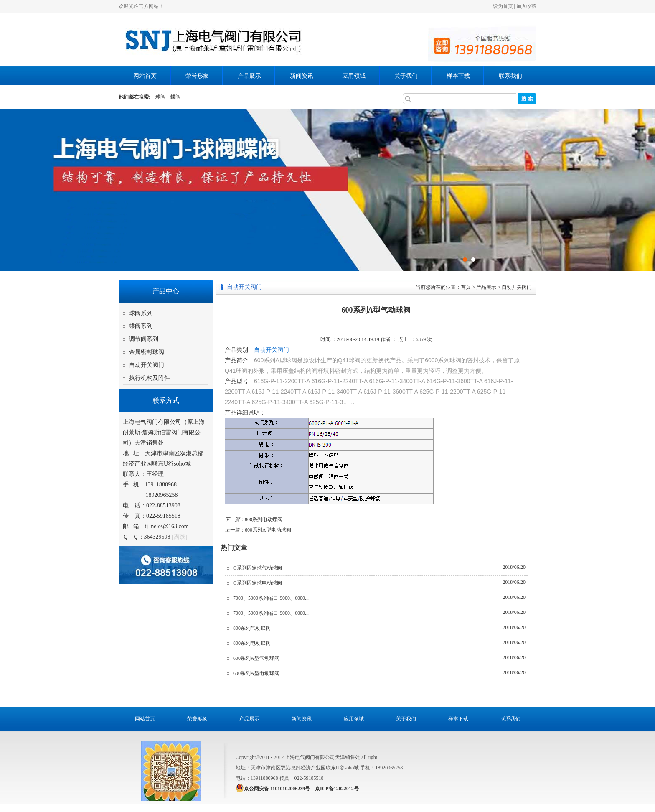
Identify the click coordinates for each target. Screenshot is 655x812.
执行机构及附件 (150, 378)
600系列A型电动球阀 (268, 530)
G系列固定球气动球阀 (258, 568)
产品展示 (249, 76)
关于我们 (406, 76)
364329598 (157, 537)
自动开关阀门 (147, 365)
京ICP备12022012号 (337, 789)
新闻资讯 (302, 76)
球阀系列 (141, 313)
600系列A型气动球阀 (256, 658)
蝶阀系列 (141, 326)
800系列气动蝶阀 (252, 628)
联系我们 (510, 76)
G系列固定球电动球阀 (258, 583)
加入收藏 (526, 6)
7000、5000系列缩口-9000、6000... (271, 598)
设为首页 (503, 6)
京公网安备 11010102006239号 (277, 789)
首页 (466, 287)
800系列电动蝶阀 (264, 519)
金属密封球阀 (147, 352)
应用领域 (354, 76)
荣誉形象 (197, 76)
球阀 (160, 97)
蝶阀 (175, 97)
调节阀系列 (144, 339)
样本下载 (458, 76)
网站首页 (145, 76)
